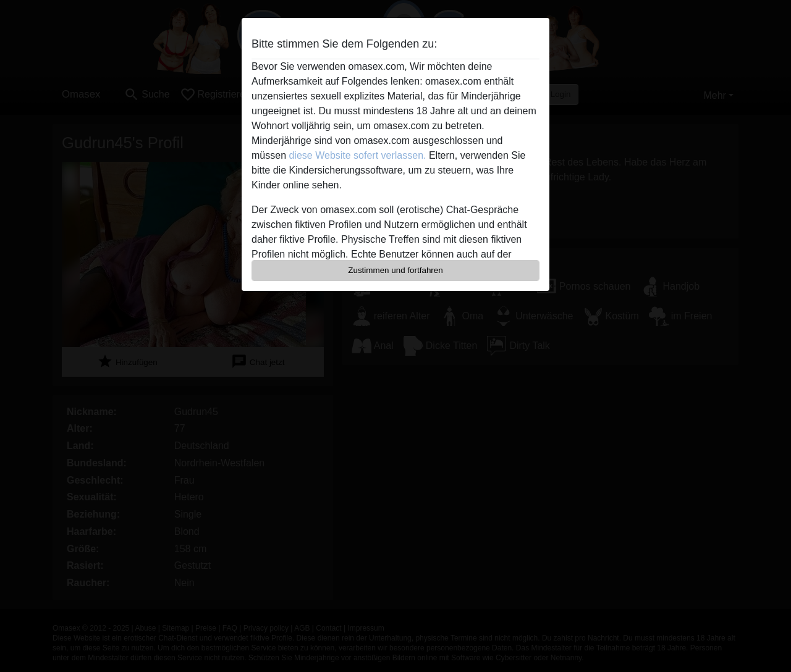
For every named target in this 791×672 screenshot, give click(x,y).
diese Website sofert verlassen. (357, 155)
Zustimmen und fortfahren (395, 270)
